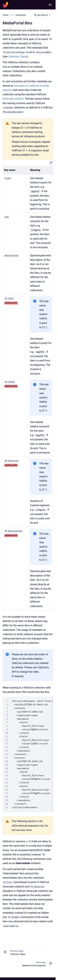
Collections (21, 15)
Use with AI (42, 15)
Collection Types (18, 57)
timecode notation (13, 99)
